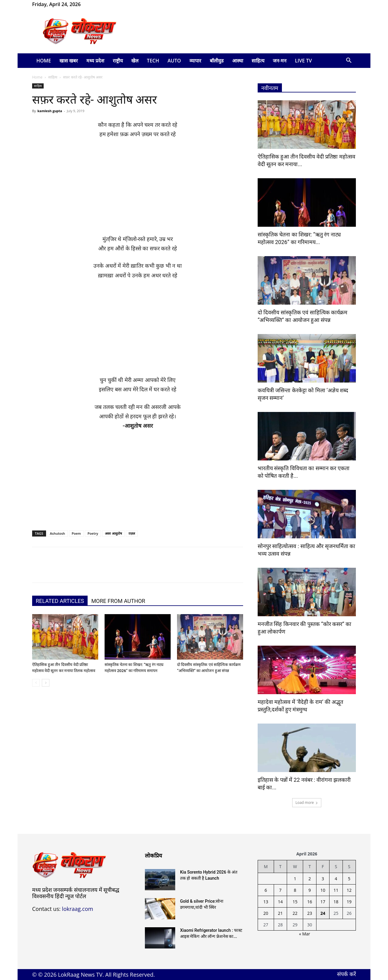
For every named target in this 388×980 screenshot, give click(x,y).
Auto (174, 61)
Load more (307, 803)
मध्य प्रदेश (95, 61)
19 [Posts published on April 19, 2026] (349, 902)
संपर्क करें (346, 974)
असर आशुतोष (113, 533)
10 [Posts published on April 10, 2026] (323, 890)
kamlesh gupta (50, 111)
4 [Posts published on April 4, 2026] (336, 879)
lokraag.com (77, 909)
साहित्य (258, 61)
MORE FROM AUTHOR (118, 601)
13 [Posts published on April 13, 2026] (266, 902)
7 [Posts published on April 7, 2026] (280, 890)
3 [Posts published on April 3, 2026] (323, 879)
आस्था (238, 61)
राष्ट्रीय (118, 61)
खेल (135, 61)
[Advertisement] (138, 189)
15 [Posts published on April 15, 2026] (295, 902)
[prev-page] (36, 683)
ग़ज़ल (132, 533)
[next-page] (46, 683)
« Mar (304, 934)
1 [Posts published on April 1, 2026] (295, 879)
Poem (76, 533)
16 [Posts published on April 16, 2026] (310, 902)
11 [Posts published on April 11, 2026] (336, 890)
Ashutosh (58, 533)
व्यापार (195, 61)
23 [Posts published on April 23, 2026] (310, 913)
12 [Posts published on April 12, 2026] (349, 890)
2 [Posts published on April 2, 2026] (310, 879)
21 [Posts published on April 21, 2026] (280, 913)
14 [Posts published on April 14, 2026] (280, 902)
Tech (153, 61)
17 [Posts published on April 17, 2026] (323, 902)
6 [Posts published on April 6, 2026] (266, 890)
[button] (349, 61)
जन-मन (280, 61)
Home (44, 61)
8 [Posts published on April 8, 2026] (295, 890)
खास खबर (69, 61)
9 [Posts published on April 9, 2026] (310, 890)
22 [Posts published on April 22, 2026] (295, 913)
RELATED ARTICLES (60, 601)
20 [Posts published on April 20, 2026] (266, 913)
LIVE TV (303, 61)
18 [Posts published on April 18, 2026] (336, 902)
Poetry (93, 533)
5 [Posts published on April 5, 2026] (349, 879)
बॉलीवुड (217, 61)
